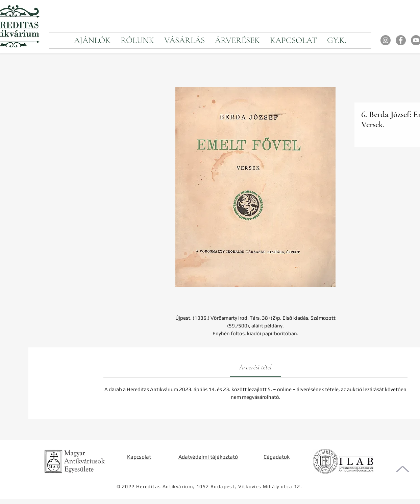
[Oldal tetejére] (403, 469)
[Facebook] (401, 40)
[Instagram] (386, 40)
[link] (255, 367)
